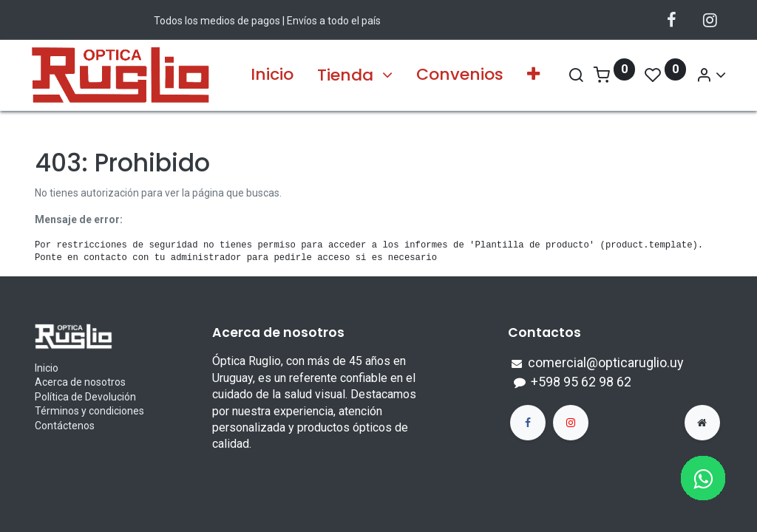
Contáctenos (65, 426)
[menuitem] (272, 75)
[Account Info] (707, 75)
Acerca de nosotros (80, 382)
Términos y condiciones (89, 411)
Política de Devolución (85, 397)
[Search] (572, 75)
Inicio (47, 368)
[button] (533, 75)
